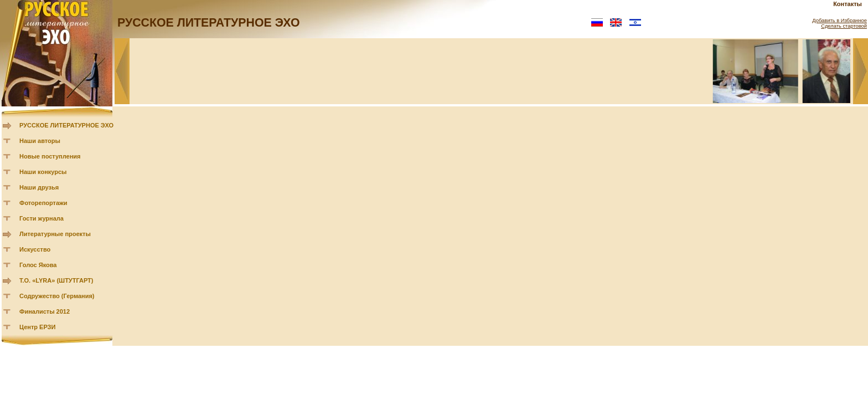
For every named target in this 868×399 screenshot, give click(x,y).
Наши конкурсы (43, 172)
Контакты (848, 4)
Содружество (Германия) (57, 296)
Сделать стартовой (844, 26)
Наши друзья (39, 187)
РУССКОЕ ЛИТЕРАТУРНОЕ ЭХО (66, 125)
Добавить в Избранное (839, 21)
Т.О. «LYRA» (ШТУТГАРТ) (56, 280)
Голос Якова (38, 265)
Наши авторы (40, 141)
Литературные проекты (55, 234)
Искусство (35, 249)
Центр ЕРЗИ (37, 327)
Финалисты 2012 (45, 311)
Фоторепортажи (43, 203)
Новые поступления (50, 156)
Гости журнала (42, 218)
